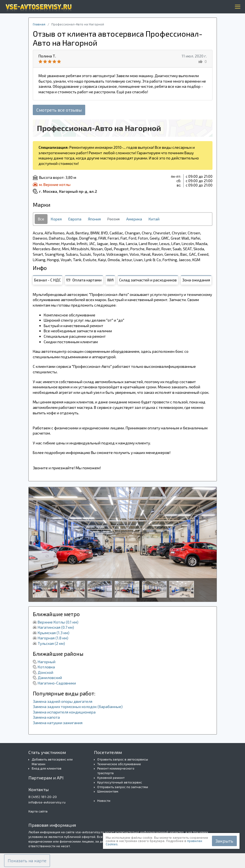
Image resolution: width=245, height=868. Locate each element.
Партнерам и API (46, 778)
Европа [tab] (75, 219)
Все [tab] (41, 219)
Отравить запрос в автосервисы (123, 759)
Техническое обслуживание (119, 764)
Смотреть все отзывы (59, 110)
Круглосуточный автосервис (120, 782)
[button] (27, 861)
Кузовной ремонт (111, 777)
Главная (39, 24)
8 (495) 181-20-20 (43, 797)
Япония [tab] (94, 219)
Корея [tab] (56, 219)
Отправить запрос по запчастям (123, 787)
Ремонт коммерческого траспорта (116, 771)
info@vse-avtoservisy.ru (47, 802)
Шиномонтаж (108, 791)
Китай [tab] (154, 219)
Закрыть (224, 841)
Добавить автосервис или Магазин (52, 761)
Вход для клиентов (47, 768)
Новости (104, 800)
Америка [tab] (134, 219)
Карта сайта (38, 811)
